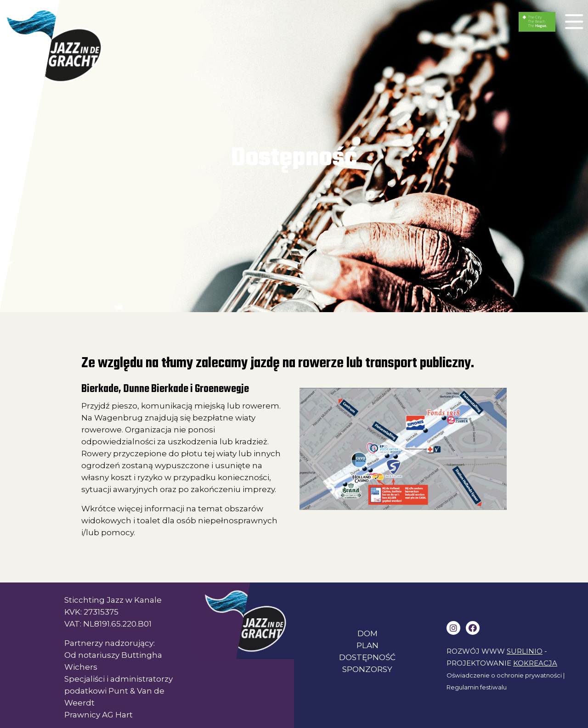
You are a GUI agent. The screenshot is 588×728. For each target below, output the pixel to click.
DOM (367, 633)
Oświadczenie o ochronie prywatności (504, 675)
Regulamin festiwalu (477, 687)
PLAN (367, 645)
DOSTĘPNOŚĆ (367, 657)
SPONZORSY (367, 669)
